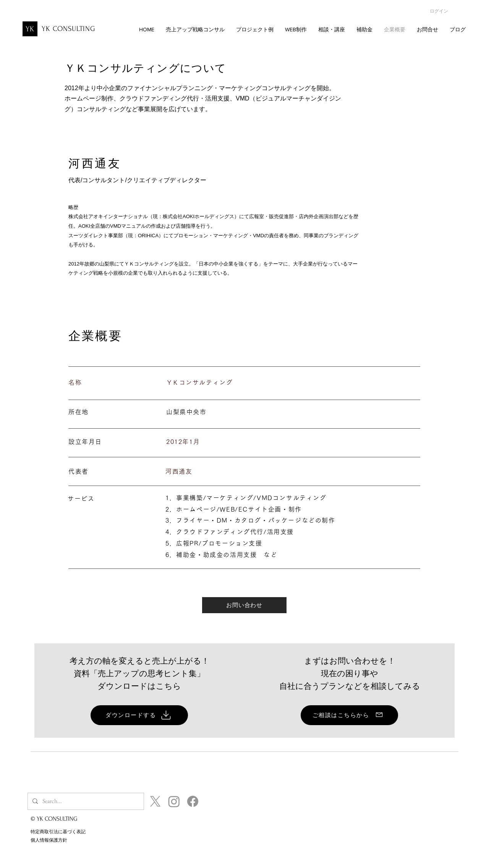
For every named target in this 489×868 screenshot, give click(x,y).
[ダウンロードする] (139, 715)
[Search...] (85, 801)
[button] (296, 29)
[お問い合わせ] (244, 605)
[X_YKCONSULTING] (155, 801)
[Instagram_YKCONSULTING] (174, 801)
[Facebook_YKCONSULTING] (193, 801)
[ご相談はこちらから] (349, 715)
